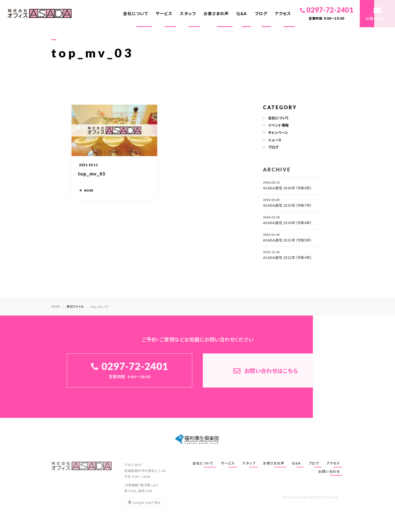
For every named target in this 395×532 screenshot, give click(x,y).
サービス (164, 13)
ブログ (261, 13)
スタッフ (188, 13)
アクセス (283, 13)
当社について (278, 118)
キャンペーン (278, 133)
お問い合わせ (329, 472)
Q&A (242, 13)
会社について (136, 13)
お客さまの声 (216, 13)
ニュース (275, 140)
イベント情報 (278, 126)
